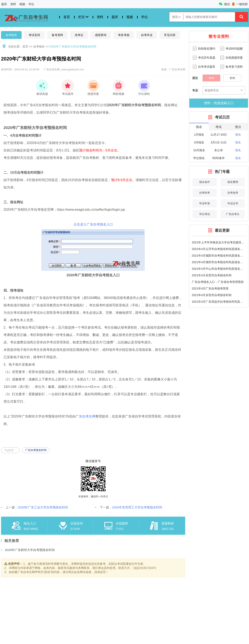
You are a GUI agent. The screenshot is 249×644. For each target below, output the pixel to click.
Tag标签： (10, 450)
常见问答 (170, 35)
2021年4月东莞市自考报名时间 (212, 275)
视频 (22, 4)
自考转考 (205, 193)
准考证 (79, 35)
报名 (238, 135)
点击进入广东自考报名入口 (93, 224)
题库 (4, 4)
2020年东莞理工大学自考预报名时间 (137, 507)
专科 (232, 77)
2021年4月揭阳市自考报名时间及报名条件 (219, 256)
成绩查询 (101, 35)
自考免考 (233, 193)
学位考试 (205, 214)
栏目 (83, 17)
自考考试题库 (207, 67)
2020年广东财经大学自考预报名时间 (73, 46)
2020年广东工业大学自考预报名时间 (43, 507)
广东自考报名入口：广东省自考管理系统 (218, 282)
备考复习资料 (234, 67)
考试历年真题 (207, 58)
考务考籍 (124, 35)
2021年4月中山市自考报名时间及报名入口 (219, 269)
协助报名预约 (207, 49)
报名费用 (233, 182)
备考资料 (57, 35)
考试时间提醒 (234, 49)
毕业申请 (205, 203)
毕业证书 (233, 203)
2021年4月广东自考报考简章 (210, 288)
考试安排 (34, 35)
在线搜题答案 (234, 58)
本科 (211, 77)
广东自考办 (233, 214)
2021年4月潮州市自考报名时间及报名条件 (219, 262)
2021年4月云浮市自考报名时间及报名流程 (219, 249)
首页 (67, 17)
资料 (13, 4)
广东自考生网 (85, 416)
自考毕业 (147, 35)
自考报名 (11, 35)
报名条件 (205, 182)
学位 (31, 4)
